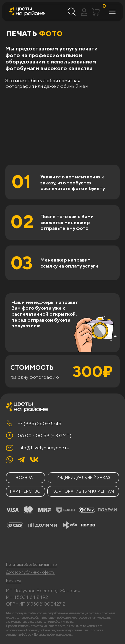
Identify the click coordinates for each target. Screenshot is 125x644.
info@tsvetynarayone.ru (44, 448)
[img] (34, 460)
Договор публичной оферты (31, 572)
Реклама (14, 581)
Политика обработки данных (32, 565)
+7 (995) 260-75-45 (39, 424)
